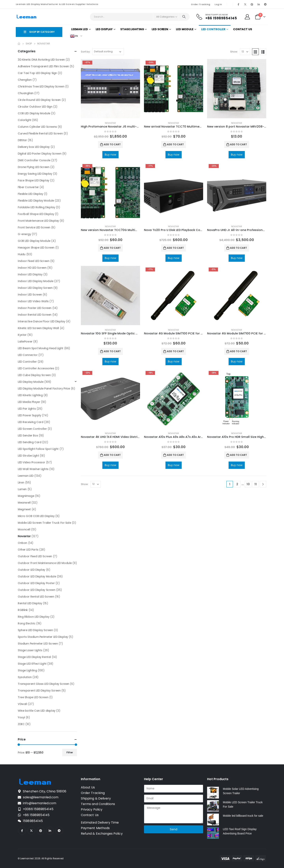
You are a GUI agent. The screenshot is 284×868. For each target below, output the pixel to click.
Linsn (21, 482)
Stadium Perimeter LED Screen (38, 644)
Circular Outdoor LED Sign (35, 107)
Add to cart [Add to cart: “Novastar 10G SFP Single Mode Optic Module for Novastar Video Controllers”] (112, 351)
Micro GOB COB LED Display (36, 516)
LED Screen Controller (32, 429)
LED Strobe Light (28, 456)
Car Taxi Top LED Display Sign (37, 73)
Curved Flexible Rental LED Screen (40, 133)
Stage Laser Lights (30, 650)
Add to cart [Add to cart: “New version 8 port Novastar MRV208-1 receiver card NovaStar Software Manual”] (238, 144)
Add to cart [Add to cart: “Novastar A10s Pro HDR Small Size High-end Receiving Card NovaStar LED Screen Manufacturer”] (238, 455)
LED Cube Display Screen (34, 375)
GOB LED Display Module (34, 241)
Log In (218, 4)
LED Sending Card (29, 442)
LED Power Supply (29, 415)
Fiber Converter (28, 187)
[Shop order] (108, 52)
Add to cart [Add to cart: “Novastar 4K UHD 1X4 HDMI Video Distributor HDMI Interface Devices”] (112, 455)
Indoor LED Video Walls (33, 301)
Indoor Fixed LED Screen (34, 261)
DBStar (22, 140)
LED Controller (213, 29)
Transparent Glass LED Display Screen (43, 684)
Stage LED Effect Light (32, 664)
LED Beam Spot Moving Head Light (41, 348)
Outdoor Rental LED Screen (36, 597)
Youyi (21, 717)
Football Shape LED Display (36, 214)
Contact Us (243, 29)
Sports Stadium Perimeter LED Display (43, 637)
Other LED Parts (28, 550)
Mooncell (24, 529)
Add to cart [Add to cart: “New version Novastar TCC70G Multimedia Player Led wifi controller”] (112, 248)
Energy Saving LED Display (35, 174)
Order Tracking (200, 4)
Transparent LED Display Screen (39, 691)
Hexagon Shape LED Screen (36, 248)
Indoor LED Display (30, 274)
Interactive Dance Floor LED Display (41, 321)
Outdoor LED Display (31, 570)
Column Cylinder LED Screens (37, 127)
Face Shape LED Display (34, 180)
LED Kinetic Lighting (30, 395)
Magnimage (26, 496)
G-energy (24, 234)
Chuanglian (26, 93)
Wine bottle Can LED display (37, 711)
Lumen (22, 489)
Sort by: (86, 52)
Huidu (22, 254)
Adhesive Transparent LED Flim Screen (43, 66)
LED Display (104, 29)
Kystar (22, 335)
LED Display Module (31, 382)
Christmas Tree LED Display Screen (41, 86)
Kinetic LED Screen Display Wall (38, 328)
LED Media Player (29, 402)
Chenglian (25, 80)
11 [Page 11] (256, 484)
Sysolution (25, 677)
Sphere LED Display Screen (35, 630)
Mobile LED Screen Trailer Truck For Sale (44, 523)
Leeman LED (80, 29)
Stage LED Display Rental (34, 657)
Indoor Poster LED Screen (35, 308)
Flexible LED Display (30, 194)
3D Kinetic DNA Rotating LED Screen (41, 60)
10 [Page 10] (248, 484)
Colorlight (25, 120)
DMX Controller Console (34, 160)
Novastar (110, 123)
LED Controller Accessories (36, 368)
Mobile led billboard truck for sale (243, 816)
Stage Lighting (132, 29)
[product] (110, 89)
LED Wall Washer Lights (33, 469)
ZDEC (21, 724)
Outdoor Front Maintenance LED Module (45, 563)
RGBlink (23, 610)
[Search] (184, 17)
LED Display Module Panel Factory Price (44, 388)
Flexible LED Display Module (36, 201)
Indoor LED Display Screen (35, 288)
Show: (234, 52)
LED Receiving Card (30, 422)
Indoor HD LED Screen (32, 268)
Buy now (110, 155)
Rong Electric (27, 623)
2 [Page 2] (237, 484)
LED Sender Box (28, 435)
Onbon (22, 543)
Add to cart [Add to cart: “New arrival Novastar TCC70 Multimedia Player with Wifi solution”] (175, 144)
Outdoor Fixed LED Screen (35, 556)
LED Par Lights (27, 409)
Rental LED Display (30, 603)
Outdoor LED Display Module (37, 576)
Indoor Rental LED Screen (35, 315)
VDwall (22, 704)
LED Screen (160, 29)
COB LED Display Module (34, 113)
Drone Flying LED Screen (34, 167)
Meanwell (24, 503)
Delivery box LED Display (34, 147)
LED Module (185, 29)
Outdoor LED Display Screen (36, 590)
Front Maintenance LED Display (38, 221)
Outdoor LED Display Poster (36, 583)
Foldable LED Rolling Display (36, 207)
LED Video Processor (31, 462)
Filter (70, 752)
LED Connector (28, 355)
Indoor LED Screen (30, 295)
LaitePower (25, 342)
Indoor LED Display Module (36, 281)
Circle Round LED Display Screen (39, 100)
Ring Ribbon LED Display (34, 617)
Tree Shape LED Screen (33, 697)
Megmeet (24, 509)
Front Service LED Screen (34, 227)
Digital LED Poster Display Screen (40, 154)
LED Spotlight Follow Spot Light (38, 449)
